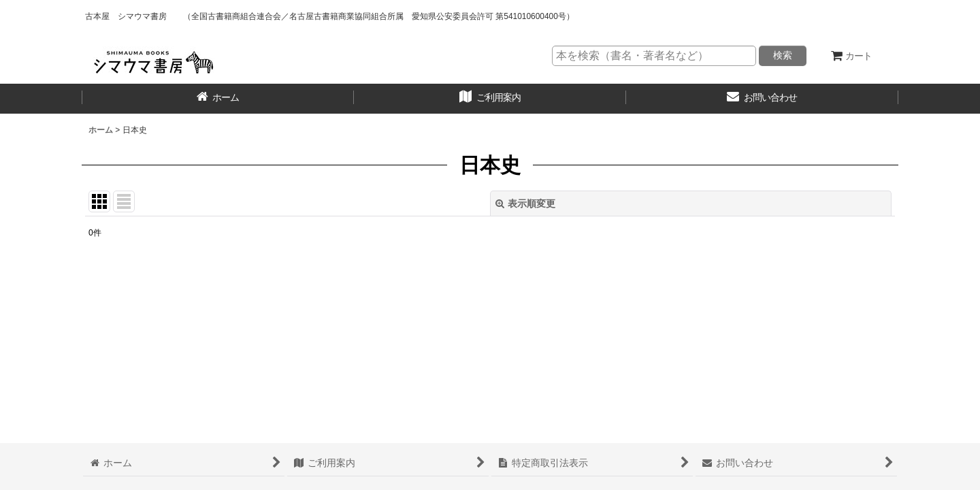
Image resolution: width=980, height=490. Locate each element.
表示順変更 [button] (525, 203)
